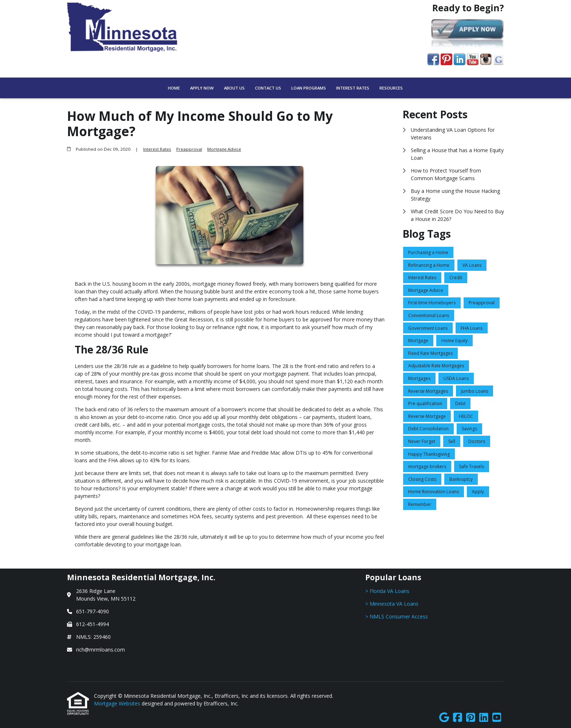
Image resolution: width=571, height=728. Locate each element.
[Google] (444, 718)
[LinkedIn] (484, 718)
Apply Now (202, 88)
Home (174, 88)
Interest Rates (353, 88)
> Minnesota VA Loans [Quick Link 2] (392, 604)
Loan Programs (309, 88)
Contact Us (268, 88)
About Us (234, 88)
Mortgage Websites (118, 703)
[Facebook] (458, 718)
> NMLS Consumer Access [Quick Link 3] (397, 616)
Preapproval (189, 149)
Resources (391, 88)
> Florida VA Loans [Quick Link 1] (387, 591)
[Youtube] (497, 718)
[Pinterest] (471, 718)
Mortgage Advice (224, 149)
